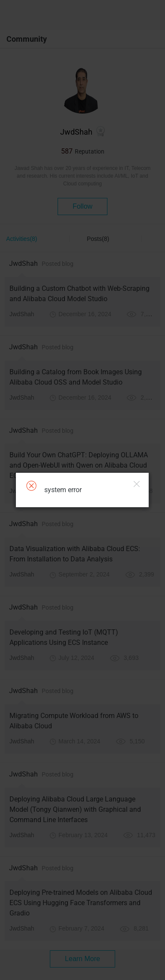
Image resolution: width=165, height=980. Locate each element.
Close (137, 484)
